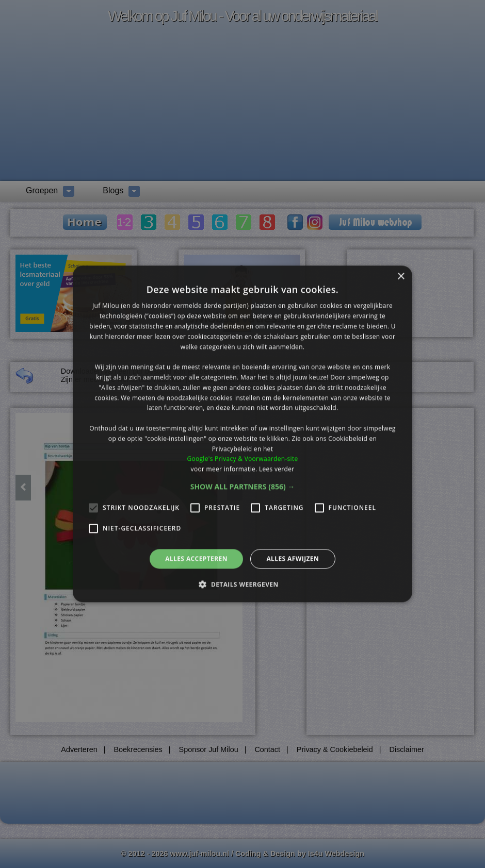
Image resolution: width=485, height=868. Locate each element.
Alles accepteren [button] (196, 558)
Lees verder (277, 469)
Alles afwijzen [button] (293, 558)
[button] (243, 487)
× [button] (401, 277)
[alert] (242, 434)
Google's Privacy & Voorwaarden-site (242, 459)
